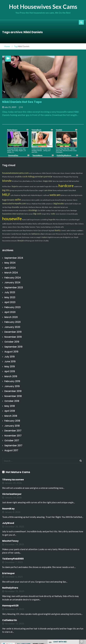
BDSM (43, 210)
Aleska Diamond (59, 224)
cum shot (71, 195)
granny (20, 190)
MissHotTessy (10, 541)
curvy (53, 227)
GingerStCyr (46, 214)
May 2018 (10, 406)
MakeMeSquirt (37, 195)
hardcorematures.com (10, 210)
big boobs (59, 203)
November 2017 (13, 436)
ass (32, 181)
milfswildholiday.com (45, 224)
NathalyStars (10, 588)
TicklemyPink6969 (13, 559)
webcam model (63, 190)
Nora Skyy (21, 227)
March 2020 (11, 317)
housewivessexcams (10, 241)
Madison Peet (37, 204)
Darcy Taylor (73, 234)
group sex (14, 190)
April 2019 (10, 371)
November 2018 (13, 396)
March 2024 (11, 273)
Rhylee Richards (8, 177)
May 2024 (10, 263)
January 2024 (12, 282)
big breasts (78, 195)
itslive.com (56, 173)
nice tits (55, 186)
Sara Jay (56, 181)
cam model (40, 186)
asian (31, 214)
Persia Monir (38, 181)
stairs (51, 207)
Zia (39, 210)
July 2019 (10, 357)
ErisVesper (9, 573)
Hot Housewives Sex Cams (43, 7)
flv (67, 234)
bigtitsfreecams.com (55, 237)
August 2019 (11, 352)
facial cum (64, 207)
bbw (76, 224)
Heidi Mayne (70, 224)
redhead (46, 195)
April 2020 (10, 312)
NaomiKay (8, 509)
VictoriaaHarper (12, 494)
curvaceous (6, 237)
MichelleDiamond (19, 224)
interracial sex (18, 214)
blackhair (79, 173)
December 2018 (13, 391)
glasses (81, 234)
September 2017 (13, 446)
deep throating (61, 200)
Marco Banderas (62, 220)
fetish (36, 230)
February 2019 (12, 381)
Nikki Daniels (47, 173)
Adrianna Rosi (74, 181)
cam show (48, 190)
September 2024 (14, 258)
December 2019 (13, 332)
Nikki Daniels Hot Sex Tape (22, 102)
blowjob (21, 241)
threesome (6, 234)
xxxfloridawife (7, 224)
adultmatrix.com (49, 200)
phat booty (26, 181)
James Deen (12, 227)
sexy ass (57, 207)
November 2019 (13, 337)
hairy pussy (62, 210)
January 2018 (12, 426)
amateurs (50, 204)
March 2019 (11, 376)
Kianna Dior (34, 190)
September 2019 (13, 347)
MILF (6, 195)
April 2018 (10, 411)
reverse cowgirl (35, 237)
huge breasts (8, 200)
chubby (46, 241)
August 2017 (11, 450)
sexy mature (23, 210)
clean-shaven (65, 173)
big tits (6, 190)
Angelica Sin (27, 234)
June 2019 (10, 362)
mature (45, 237)
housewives (7, 214)
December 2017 (13, 431)
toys (65, 234)
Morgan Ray (68, 177)
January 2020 (12, 327)
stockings (33, 210)
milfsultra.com (16, 237)
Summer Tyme (35, 227)
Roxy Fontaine (28, 230)
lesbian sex (77, 204)
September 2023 (14, 288)
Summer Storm (72, 200)
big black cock (26, 195)
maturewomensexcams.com (12, 230)
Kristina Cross (17, 181)
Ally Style (45, 207)
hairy (68, 210)
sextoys (48, 210)
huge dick (48, 186)
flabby (27, 227)
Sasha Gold (68, 204)
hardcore (66, 186)
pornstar (48, 177)
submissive (78, 186)
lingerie (15, 186)
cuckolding (44, 220)
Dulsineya (25, 237)
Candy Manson (16, 234)
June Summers (61, 214)
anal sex (33, 186)
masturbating (45, 227)
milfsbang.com (29, 241)
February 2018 (12, 421)
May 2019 (10, 367)
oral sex (32, 173)
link (83, 598)
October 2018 (12, 401)
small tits (18, 177)
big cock (37, 214)
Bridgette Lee (68, 237)
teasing (75, 177)
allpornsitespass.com (48, 234)
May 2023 (10, 297)
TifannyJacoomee (13, 480)
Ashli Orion (39, 241)
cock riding (28, 176)
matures (38, 173)
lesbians (74, 230)
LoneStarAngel (74, 220)
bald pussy (36, 234)
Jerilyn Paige (7, 207)
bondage (74, 210)
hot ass (29, 204)
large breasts (35, 220)
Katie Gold (26, 220)
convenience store (28, 200)
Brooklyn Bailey (32, 224)
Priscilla (26, 190)
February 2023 (12, 307)
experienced (64, 181)
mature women (24, 186)
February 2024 (13, 278)
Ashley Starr (7, 186)
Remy (55, 190)
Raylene (17, 195)
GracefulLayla (72, 214)
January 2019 (12, 386)
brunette (16, 207)
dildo (44, 204)
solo (53, 214)
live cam (54, 210)
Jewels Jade (66, 230)
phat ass (64, 195)
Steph (76, 237)
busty (58, 230)
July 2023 (10, 292)
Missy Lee (59, 234)
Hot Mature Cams (18, 472)
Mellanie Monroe (35, 207)
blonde (7, 181)
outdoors (80, 230)
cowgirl (41, 190)
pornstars (39, 177)
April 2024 (10, 268)
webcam (55, 195)
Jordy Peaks (24, 207)
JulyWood (8, 523)
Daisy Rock (72, 190)
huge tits (52, 220)
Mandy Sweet (58, 177)
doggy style (48, 181)
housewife (12, 219)
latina (26, 214)
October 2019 (12, 342)
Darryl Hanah (43, 230)
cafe (12, 195)
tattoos (73, 173)
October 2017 (12, 441)
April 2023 (10, 302)
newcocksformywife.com (14, 203)
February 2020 (13, 322)
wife (18, 199)
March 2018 (11, 416)
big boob (51, 230)
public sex (39, 200)
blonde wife (60, 227)
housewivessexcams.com (15, 173)
